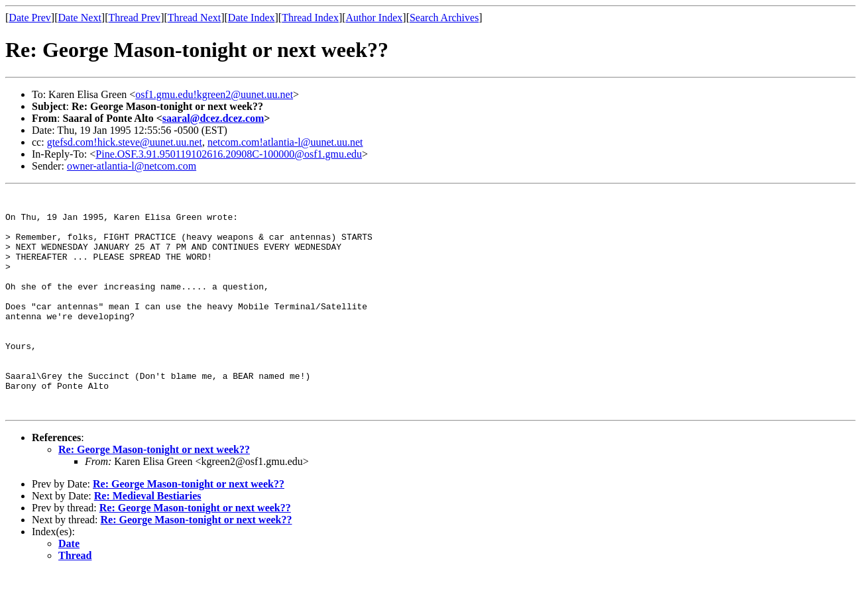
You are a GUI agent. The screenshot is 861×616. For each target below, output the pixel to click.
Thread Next (194, 18)
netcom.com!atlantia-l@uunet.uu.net (285, 142)
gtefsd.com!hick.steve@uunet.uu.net (125, 142)
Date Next (80, 18)
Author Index (374, 18)
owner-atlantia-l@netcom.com (132, 166)
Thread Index (310, 18)
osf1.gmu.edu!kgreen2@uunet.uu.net (214, 94)
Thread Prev (134, 18)
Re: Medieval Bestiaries (148, 539)
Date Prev (30, 18)
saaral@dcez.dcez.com (213, 118)
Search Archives (444, 18)
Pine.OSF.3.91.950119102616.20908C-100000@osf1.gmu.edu (229, 154)
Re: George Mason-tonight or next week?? (154, 493)
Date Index (252, 18)
